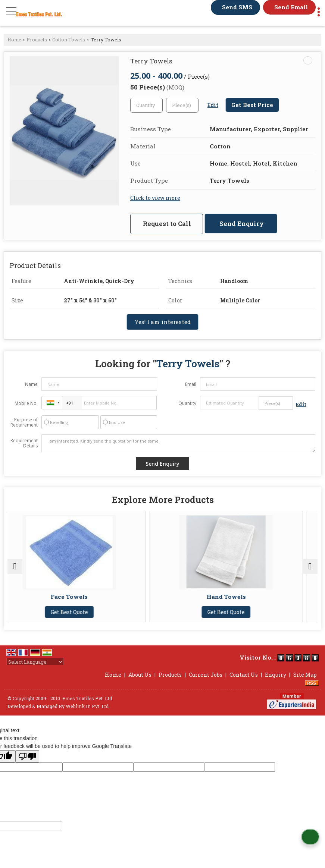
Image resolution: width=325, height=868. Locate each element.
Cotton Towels (69, 40)
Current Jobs (206, 675)
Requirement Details (24, 443)
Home (14, 40)
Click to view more (155, 198)
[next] (310, 566)
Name (31, 384)
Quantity (187, 403)
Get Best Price (252, 105)
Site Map (305, 675)
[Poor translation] (27, 756)
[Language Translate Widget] (35, 662)
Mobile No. (26, 403)
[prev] (15, 566)
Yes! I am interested (162, 322)
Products (37, 40)
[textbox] (182, 105)
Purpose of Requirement (24, 422)
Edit (213, 105)
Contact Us (244, 675)
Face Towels (84, 597)
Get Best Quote (84, 612)
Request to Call (167, 224)
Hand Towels (241, 597)
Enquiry (276, 675)
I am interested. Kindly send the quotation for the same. (178, 443)
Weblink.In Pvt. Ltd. (88, 706)
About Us (140, 675)
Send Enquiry (242, 224)
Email (191, 384)
